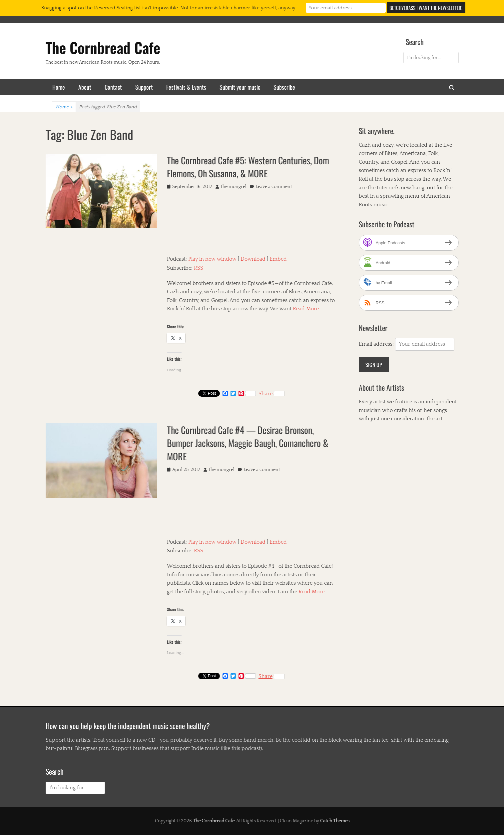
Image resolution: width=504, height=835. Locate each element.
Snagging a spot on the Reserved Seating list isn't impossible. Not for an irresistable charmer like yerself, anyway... (170, 8)
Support (144, 87)
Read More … (308, 309)
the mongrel (234, 187)
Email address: (377, 344)
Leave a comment (274, 187)
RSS (199, 268)
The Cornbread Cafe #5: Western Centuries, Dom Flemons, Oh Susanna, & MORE (248, 167)
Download (253, 259)
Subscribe (284, 87)
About (85, 87)
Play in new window (212, 259)
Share (271, 394)
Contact (113, 87)
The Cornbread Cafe (103, 47)
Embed (278, 259)
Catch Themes (335, 821)
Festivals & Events (186, 87)
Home (59, 87)
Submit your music (240, 87)
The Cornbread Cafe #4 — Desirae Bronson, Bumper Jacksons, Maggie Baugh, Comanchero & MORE (248, 443)
